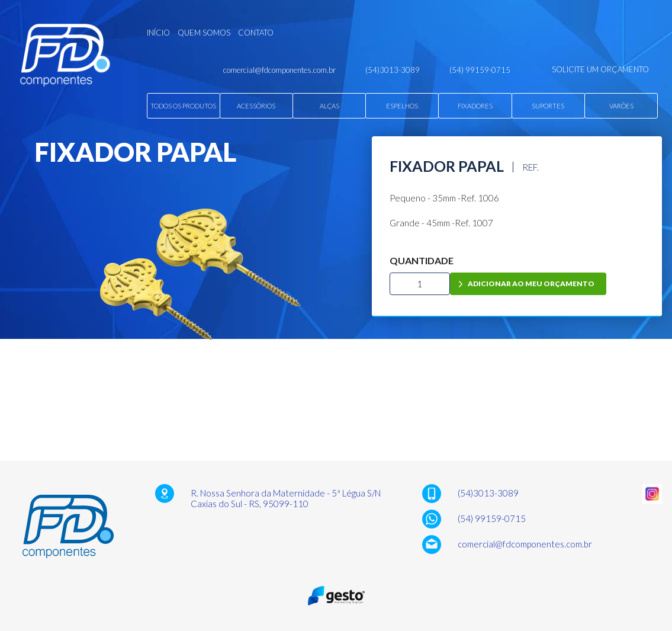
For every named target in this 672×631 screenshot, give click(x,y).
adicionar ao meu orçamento (531, 284)
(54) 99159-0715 (492, 518)
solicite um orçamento (600, 69)
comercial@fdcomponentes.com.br (525, 544)
